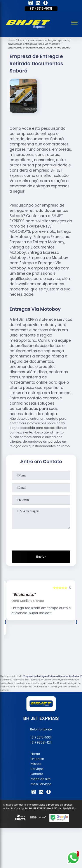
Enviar (41, 557)
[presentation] (41, 539)
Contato (37, 774)
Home (35, 754)
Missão (36, 764)
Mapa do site (41, 779)
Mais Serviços (41, 784)
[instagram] (31, 3)
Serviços (37, 769)
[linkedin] (38, 3)
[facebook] (45, 3)
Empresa (37, 759)
